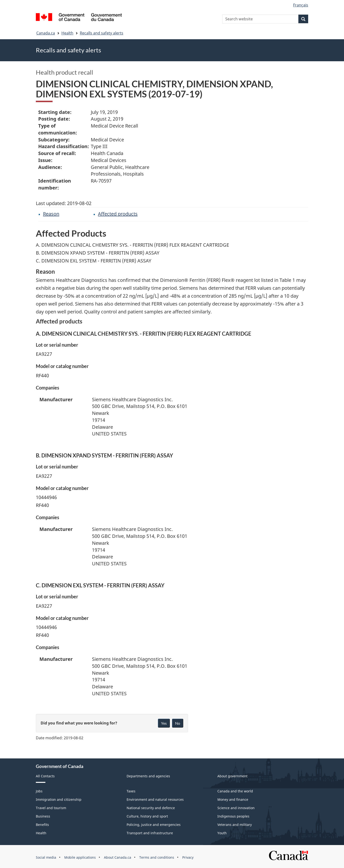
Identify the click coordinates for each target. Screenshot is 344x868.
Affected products (118, 214)
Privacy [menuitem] (188, 857)
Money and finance (233, 799)
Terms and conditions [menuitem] (157, 857)
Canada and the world (235, 791)
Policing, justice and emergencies (154, 825)
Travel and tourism (51, 808)
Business (43, 816)
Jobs (39, 791)
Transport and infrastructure (150, 833)
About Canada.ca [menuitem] (118, 857)
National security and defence (151, 808)
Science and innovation (236, 808)
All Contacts (45, 776)
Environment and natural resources (155, 799)
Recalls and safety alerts (102, 33)
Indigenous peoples (233, 816)
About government (232, 776)
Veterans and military (235, 825)
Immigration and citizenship (59, 799)
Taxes (131, 791)
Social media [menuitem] (46, 857)
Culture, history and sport (147, 816)
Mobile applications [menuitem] (80, 857)
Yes (164, 723)
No (178, 723)
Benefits (42, 825)
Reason (51, 214)
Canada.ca (46, 33)
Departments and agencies (148, 776)
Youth (222, 833)
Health (67, 33)
